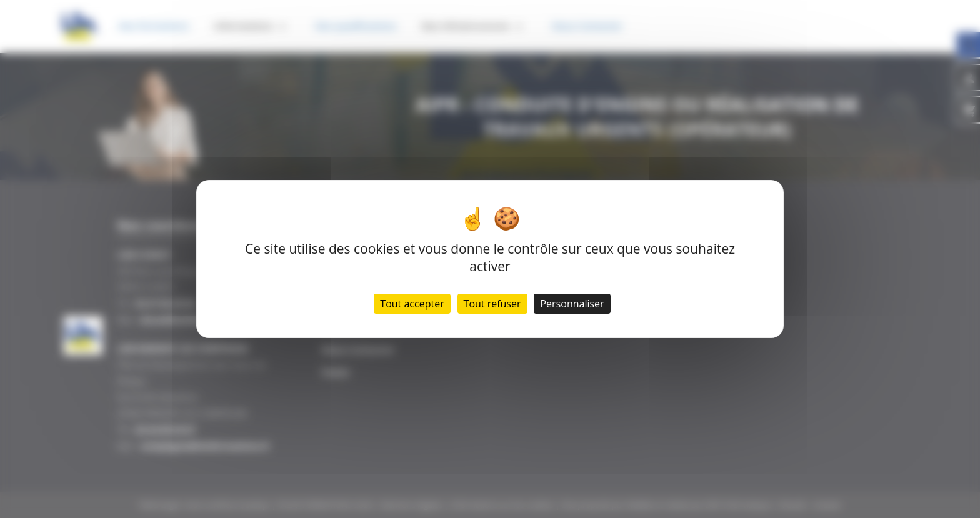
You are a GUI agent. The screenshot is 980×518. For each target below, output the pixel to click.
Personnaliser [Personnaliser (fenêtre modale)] (572, 304)
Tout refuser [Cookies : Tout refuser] (492, 304)
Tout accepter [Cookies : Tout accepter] (412, 304)
